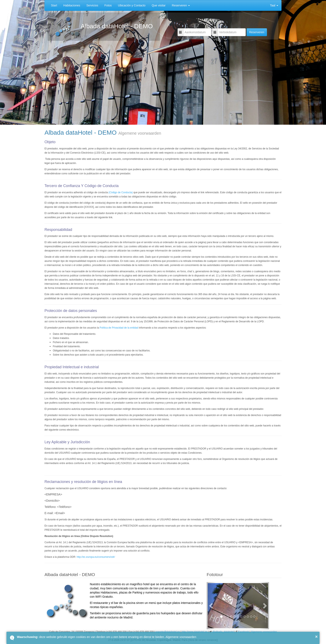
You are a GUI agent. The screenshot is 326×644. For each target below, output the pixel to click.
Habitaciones (72, 5)
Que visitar (159, 5)
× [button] (316, 637)
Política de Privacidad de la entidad (119, 328)
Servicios (92, 5)
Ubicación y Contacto (132, 5)
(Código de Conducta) (121, 192)
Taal (274, 5)
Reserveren (181, 5)
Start (54, 5)
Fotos (108, 5)
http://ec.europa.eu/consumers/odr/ (96, 557)
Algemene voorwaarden (181, 637)
